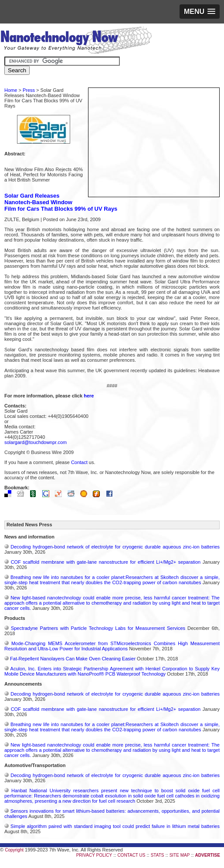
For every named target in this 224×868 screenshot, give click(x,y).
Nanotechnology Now (76, 41)
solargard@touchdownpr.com (36, 442)
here (89, 396)
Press (29, 90)
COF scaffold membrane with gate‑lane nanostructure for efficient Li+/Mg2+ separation (106, 562)
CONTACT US (131, 855)
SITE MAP (180, 855)
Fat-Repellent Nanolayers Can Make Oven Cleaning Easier (73, 659)
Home (11, 90)
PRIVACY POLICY (94, 855)
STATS (158, 855)
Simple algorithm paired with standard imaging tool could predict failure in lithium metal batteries (115, 826)
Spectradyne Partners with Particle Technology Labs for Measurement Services (98, 628)
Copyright (14, 850)
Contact (79, 462)
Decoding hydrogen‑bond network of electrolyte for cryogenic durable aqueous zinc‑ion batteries (115, 547)
